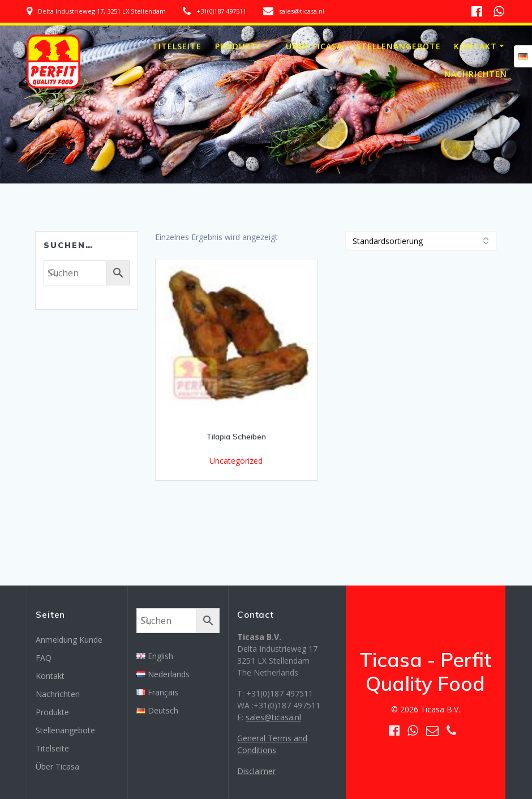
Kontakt (475, 46)
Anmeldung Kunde (69, 640)
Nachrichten (476, 74)
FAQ (44, 658)
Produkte (239, 46)
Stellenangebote (398, 46)
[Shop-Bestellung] (421, 241)
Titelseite (177, 46)
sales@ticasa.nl (273, 717)
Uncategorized (236, 461)
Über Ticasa (314, 46)
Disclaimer (256, 771)
